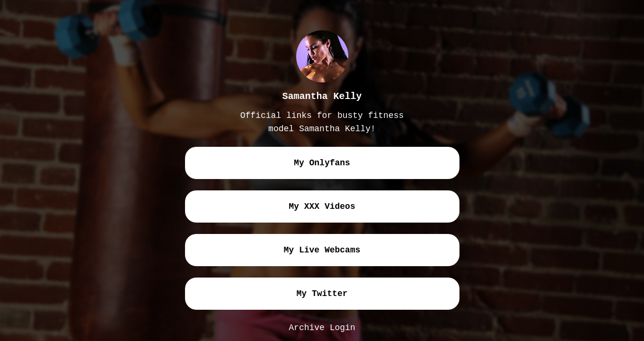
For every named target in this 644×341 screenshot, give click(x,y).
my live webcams (322, 250)
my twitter (322, 294)
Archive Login (322, 328)
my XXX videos (322, 206)
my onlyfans (322, 163)
